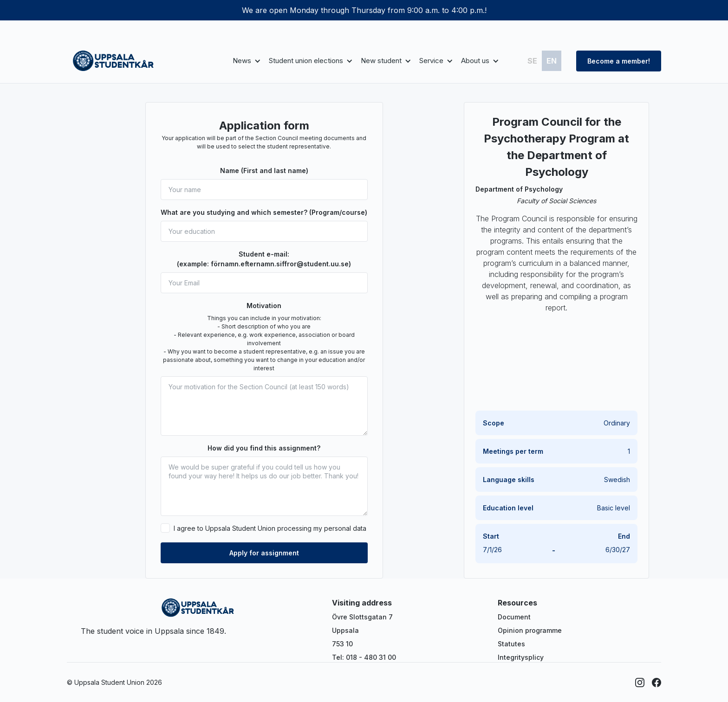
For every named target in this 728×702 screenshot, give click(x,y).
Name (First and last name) (264, 171)
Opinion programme (530, 630)
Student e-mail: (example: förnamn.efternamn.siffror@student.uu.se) (264, 259)
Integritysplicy (521, 657)
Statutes (511, 644)
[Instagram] (640, 683)
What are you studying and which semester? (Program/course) (264, 212)
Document (514, 617)
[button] (245, 61)
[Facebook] (656, 683)
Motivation (264, 306)
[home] (113, 61)
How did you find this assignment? (264, 448)
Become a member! (619, 61)
